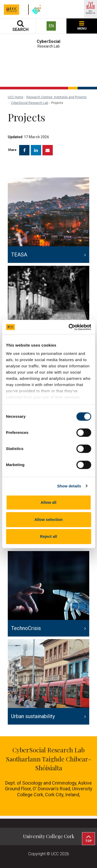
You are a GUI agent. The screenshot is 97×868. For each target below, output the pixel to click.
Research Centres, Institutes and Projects (57, 97)
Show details (69, 486)
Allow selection (48, 519)
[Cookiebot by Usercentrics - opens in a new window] (69, 327)
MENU (82, 26)
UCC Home (16, 97)
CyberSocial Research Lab (29, 103)
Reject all (49, 536)
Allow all (48, 502)
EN (51, 26)
